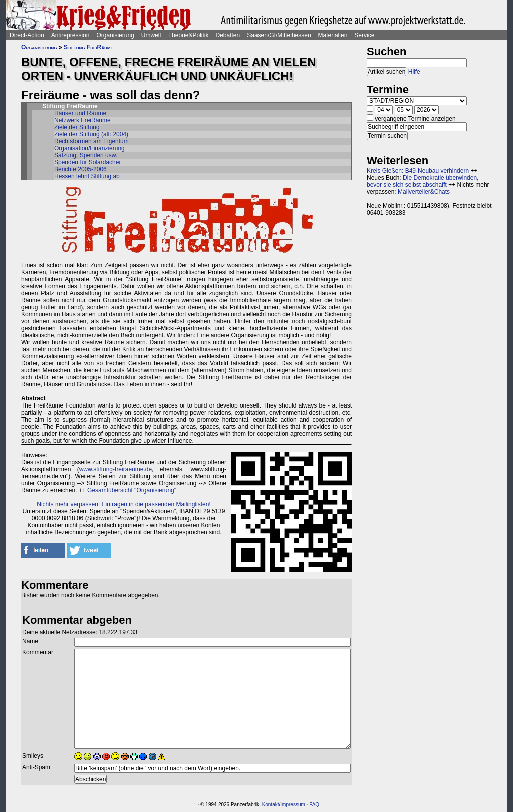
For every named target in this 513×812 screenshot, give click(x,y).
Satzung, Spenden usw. (86, 155)
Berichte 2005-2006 (80, 169)
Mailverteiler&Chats (424, 192)
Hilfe (414, 72)
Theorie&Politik (189, 35)
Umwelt (151, 35)
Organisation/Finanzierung (89, 148)
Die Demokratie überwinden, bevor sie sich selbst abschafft (423, 181)
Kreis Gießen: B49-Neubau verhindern (418, 171)
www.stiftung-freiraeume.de (115, 469)
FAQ (314, 805)
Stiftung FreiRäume (88, 47)
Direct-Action (27, 35)
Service (364, 35)
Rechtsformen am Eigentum (91, 141)
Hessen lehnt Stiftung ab (87, 176)
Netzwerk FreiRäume (82, 120)
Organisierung (115, 35)
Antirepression (70, 35)
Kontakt (271, 805)
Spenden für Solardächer (87, 162)
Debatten (228, 35)
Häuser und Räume (80, 113)
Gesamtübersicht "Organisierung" (132, 490)
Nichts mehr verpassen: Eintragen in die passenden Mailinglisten (123, 504)
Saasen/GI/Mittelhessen (279, 35)
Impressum (292, 805)
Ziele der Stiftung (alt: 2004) (91, 134)
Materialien (333, 35)
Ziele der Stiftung (77, 127)
